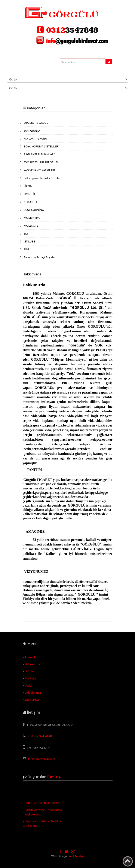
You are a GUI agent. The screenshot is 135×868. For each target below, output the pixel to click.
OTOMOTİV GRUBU (36, 123)
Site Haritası (33, 700)
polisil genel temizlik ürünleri (43, 178)
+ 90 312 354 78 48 (40, 736)
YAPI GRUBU (32, 131)
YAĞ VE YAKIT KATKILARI (39, 170)
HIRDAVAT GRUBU (35, 138)
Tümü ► (54, 777)
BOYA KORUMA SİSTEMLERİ (42, 146)
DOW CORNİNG (34, 210)
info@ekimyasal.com (42, 759)
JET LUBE (29, 241)
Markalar (31, 678)
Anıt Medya (76, 856)
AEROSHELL (31, 202)
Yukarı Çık (128, 861)
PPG (26, 249)
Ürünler (30, 671)
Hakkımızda (32, 664)
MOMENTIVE (32, 218)
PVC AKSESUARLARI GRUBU (42, 162)
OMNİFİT (30, 194)
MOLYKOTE (31, 226)
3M (26, 233)
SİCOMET (30, 186)
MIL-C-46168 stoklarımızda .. (44, 803)
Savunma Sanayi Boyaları (40, 257)
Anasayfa (31, 657)
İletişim (30, 685)
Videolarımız (33, 693)
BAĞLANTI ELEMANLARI (39, 154)
